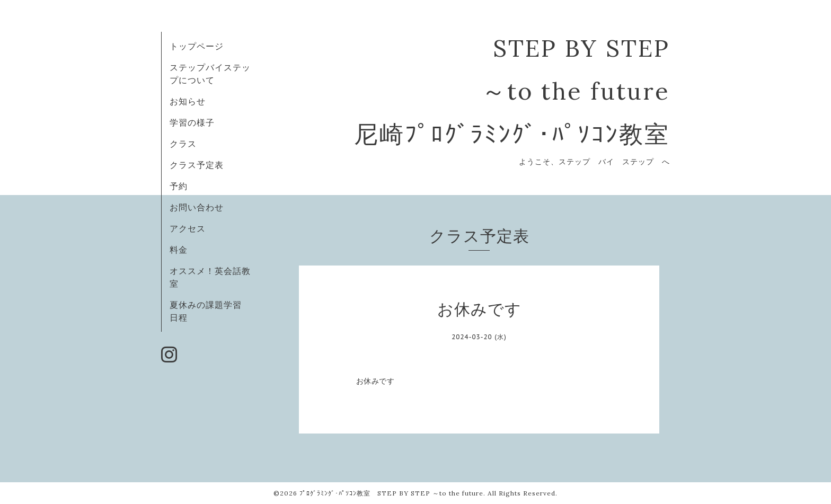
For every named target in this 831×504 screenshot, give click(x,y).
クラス (183, 144)
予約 (179, 186)
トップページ (197, 46)
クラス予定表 (197, 165)
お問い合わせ (197, 207)
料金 (179, 250)
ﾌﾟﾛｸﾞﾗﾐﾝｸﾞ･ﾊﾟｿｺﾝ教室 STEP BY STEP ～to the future (391, 493)
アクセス (188, 228)
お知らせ (188, 101)
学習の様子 (192, 122)
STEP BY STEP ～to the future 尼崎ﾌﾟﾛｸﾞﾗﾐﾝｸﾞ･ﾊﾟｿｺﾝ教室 (512, 91)
